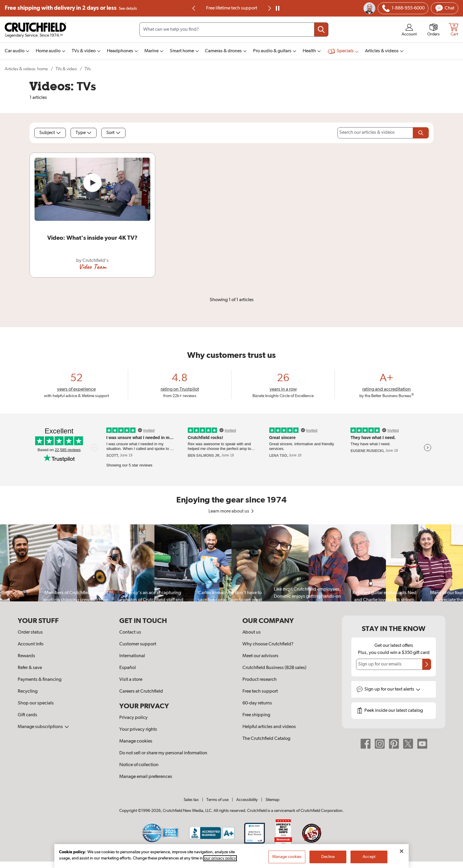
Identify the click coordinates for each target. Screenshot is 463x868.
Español (128, 668)
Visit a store (131, 680)
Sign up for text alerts (392, 689)
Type (84, 133)
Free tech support (260, 691)
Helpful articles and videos (269, 727)
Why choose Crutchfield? (268, 644)
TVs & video (66, 69)
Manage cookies (136, 741)
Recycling (28, 691)
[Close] (402, 857)
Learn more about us (232, 511)
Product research (260, 680)
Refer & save (30, 668)
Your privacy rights (138, 730)
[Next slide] (269, 8)
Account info (31, 644)
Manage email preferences (146, 777)
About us (252, 632)
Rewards (26, 656)
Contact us (130, 632)
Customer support (138, 644)
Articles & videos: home (26, 69)
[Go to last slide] (194, 8)
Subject (50, 133)
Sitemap (272, 800)
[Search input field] (234, 30)
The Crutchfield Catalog (266, 739)
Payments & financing (40, 680)
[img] (194, 8)
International (132, 656)
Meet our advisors (260, 656)
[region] (231, 563)
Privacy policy (133, 718)
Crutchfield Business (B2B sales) (274, 668)
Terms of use (217, 800)
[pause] (278, 8)
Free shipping (71, 8)
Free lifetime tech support (232, 8)
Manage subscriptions (43, 727)
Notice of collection (139, 765)
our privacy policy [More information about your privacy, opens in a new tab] (220, 864)
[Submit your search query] (321, 30)
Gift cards (27, 715)
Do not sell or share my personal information (163, 753)
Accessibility (247, 800)
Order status (30, 632)
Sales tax (191, 800)
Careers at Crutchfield (141, 691)
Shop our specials (36, 703)
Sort (113, 133)
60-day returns (257, 703)
